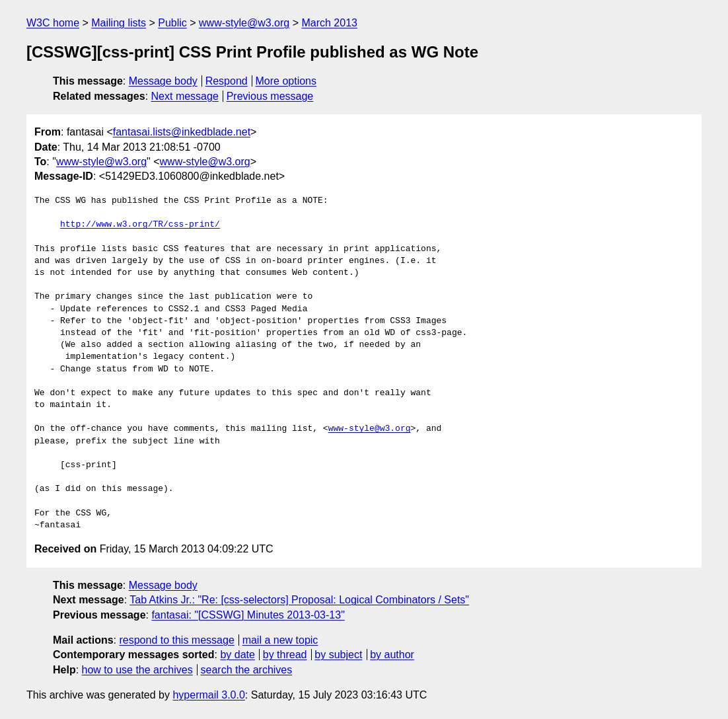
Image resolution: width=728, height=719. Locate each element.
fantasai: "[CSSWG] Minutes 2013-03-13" (248, 615)
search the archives (247, 670)
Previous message (270, 96)
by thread (285, 655)
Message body (163, 81)
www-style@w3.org (244, 23)
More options (286, 81)
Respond (227, 81)
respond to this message (176, 640)
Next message (185, 96)
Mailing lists (119, 23)
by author (392, 655)
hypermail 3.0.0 (208, 695)
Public (172, 23)
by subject (338, 655)
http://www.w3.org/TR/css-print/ (140, 225)
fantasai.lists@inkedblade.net (182, 132)
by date (237, 655)
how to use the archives (137, 670)
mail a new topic (280, 640)
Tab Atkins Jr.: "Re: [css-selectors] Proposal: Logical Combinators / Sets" (299, 600)
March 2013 (329, 23)
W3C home (53, 23)
